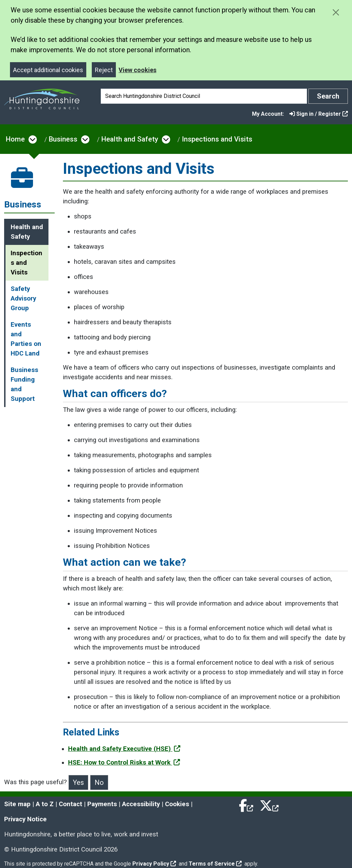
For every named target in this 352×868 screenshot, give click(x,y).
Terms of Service (215, 864)
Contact (70, 804)
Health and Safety (130, 139)
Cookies (177, 804)
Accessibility (141, 804)
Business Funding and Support (24, 384)
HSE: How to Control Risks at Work (124, 763)
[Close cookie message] (336, 12)
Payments (102, 804)
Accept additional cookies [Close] (48, 70)
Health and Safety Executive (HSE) (124, 749)
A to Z (45, 804)
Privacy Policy (154, 864)
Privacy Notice (25, 819)
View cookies (137, 70)
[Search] (204, 96)
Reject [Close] (104, 70)
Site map (17, 804)
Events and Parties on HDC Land (26, 339)
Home (15, 139)
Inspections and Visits (217, 139)
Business (63, 139)
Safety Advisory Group (23, 298)
